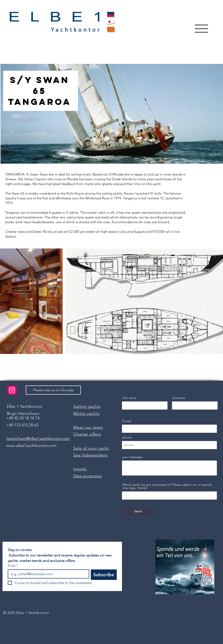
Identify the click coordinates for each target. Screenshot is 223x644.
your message (132, 457)
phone (127, 437)
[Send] (138, 511)
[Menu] (201, 29)
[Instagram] (12, 390)
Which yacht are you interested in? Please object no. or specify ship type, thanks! (167, 486)
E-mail (127, 421)
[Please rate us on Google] (53, 390)
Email (13, 566)
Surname (179, 398)
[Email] (47, 574)
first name (129, 398)
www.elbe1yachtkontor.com (31, 446)
